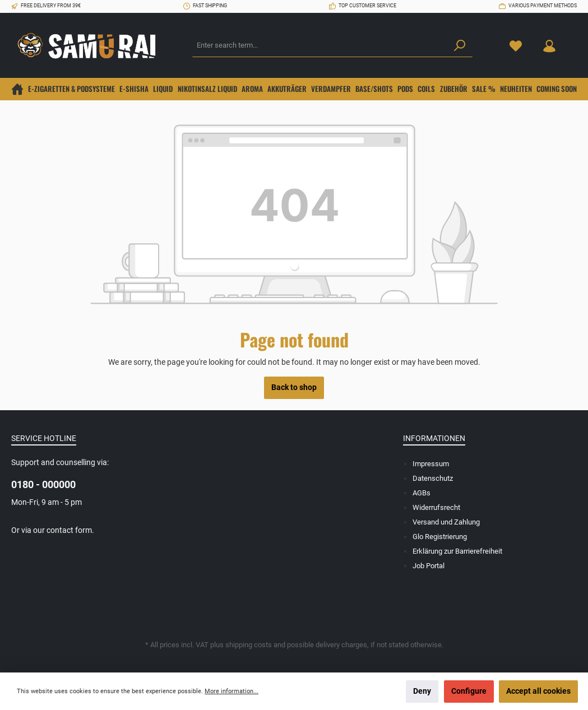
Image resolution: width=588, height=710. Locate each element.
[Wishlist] (516, 46)
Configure (469, 691)
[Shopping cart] (573, 40)
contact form (69, 530)
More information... (232, 691)
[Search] (460, 46)
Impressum (431, 464)
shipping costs (249, 645)
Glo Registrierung (440, 537)
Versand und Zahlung (446, 522)
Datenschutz (433, 478)
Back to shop (294, 388)
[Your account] (549, 46)
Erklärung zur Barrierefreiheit (457, 551)
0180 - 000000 (43, 484)
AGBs (422, 493)
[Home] (17, 89)
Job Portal (429, 566)
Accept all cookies (538, 691)
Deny (422, 691)
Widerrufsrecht (436, 507)
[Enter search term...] (320, 46)
